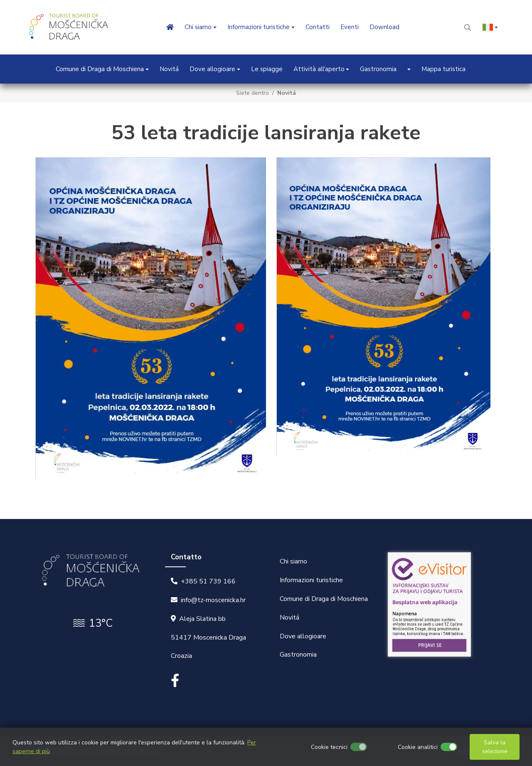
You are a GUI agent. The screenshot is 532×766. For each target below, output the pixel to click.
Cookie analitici (418, 747)
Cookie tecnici (329, 747)
